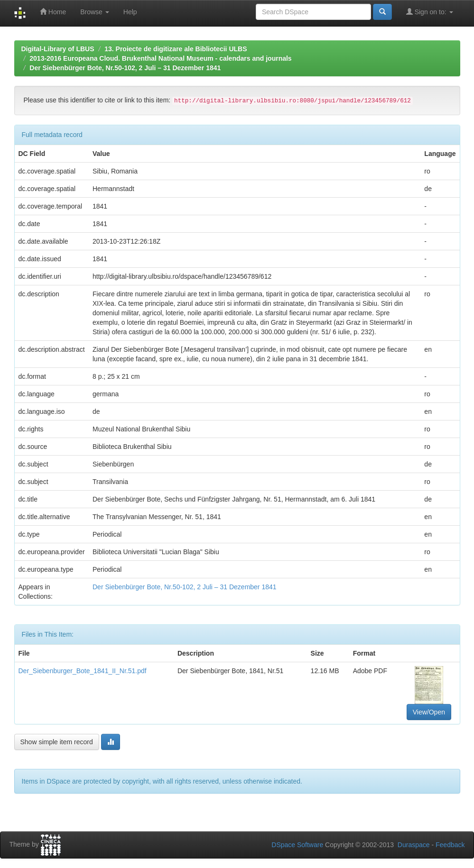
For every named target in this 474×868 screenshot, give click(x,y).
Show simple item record (57, 742)
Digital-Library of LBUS (58, 49)
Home (53, 12)
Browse (95, 12)
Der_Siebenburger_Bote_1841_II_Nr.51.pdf (83, 671)
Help (130, 12)
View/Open (429, 712)
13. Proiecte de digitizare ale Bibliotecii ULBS (176, 49)
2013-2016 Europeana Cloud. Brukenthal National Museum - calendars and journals (160, 58)
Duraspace (414, 845)
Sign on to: (430, 12)
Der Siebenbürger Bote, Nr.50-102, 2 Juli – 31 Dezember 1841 (125, 68)
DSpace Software (297, 845)
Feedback (450, 845)
